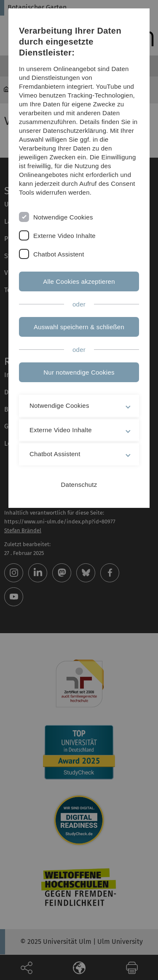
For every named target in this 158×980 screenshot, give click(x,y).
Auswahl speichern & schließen (79, 327)
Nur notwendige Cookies (79, 372)
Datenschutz (79, 485)
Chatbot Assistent (59, 254)
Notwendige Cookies (63, 217)
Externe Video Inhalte (64, 236)
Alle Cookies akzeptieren (79, 281)
